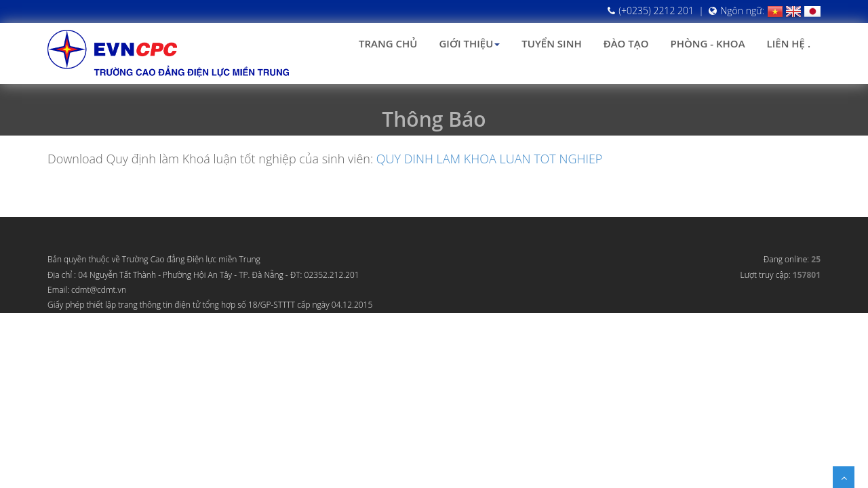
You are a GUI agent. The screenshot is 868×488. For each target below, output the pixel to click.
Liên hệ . (789, 43)
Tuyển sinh (551, 43)
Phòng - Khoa (707, 43)
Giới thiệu (469, 43)
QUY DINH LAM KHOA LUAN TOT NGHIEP (490, 159)
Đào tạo (626, 43)
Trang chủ (388, 43)
